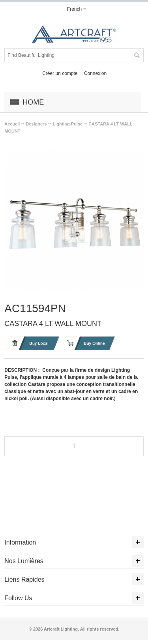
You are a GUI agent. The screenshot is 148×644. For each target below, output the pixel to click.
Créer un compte (60, 73)
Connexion (95, 73)
